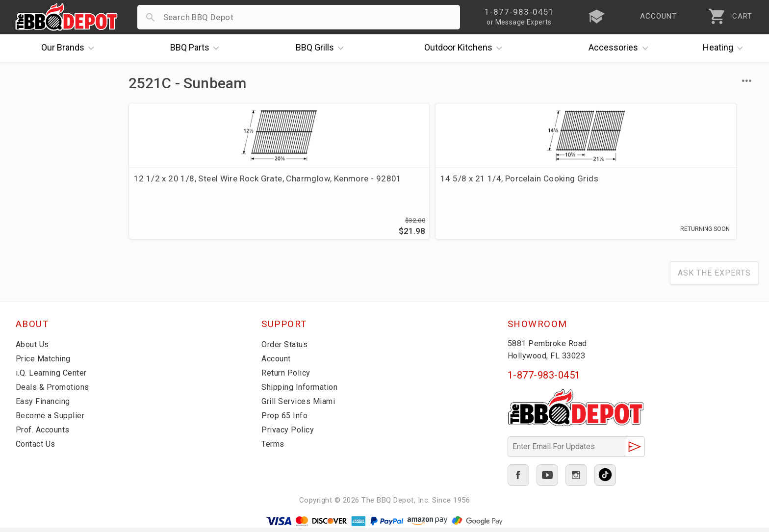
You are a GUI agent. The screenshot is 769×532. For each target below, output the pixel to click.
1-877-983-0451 (544, 380)
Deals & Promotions (55, 391)
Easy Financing (45, 405)
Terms (274, 448)
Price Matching (45, 363)
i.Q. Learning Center (54, 377)
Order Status (286, 349)
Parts (197, 48)
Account (278, 363)
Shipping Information (303, 391)
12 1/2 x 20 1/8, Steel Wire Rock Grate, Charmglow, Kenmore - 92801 (196, 190)
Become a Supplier (52, 420)
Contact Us (38, 448)
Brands (70, 48)
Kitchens (466, 48)
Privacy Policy (288, 434)
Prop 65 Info (286, 420)
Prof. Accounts (45, 434)
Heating (725, 48)
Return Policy (287, 377)
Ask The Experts (714, 277)
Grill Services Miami (300, 405)
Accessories (621, 48)
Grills (322, 48)
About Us (34, 349)
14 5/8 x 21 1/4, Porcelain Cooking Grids (361, 184)
